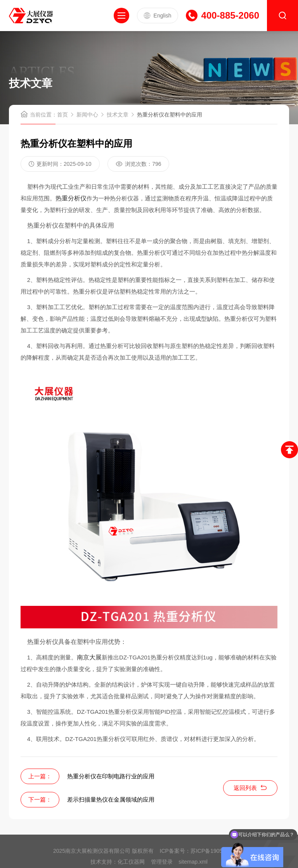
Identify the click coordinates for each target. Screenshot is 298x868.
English (158, 16)
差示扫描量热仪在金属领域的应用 (111, 799)
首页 (62, 115)
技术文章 (118, 115)
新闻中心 (87, 115)
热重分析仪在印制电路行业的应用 (111, 776)
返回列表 (250, 788)
